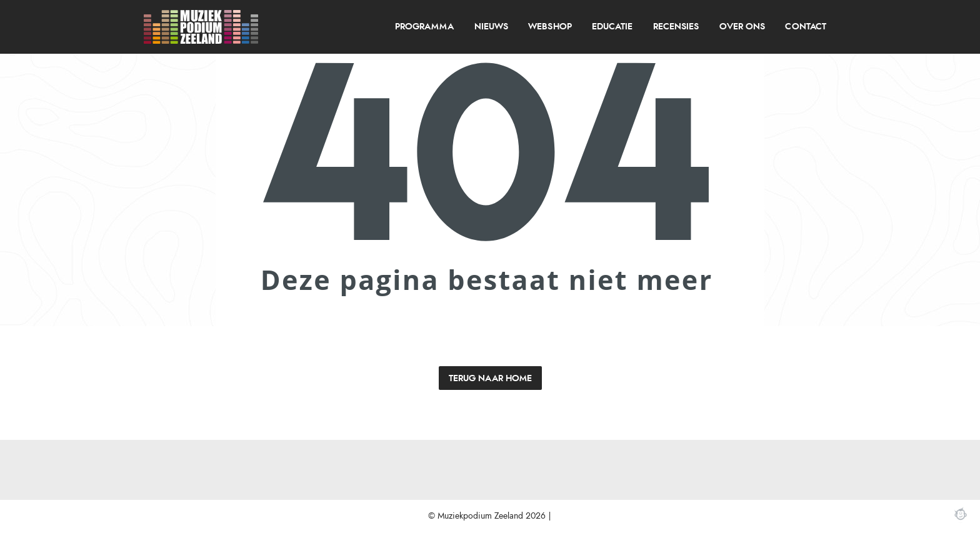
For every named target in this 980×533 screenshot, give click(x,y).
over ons (742, 27)
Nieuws (491, 27)
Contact (805, 27)
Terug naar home (490, 378)
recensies (676, 27)
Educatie (612, 27)
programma (424, 27)
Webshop (550, 27)
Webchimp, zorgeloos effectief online (961, 514)
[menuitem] (425, 27)
